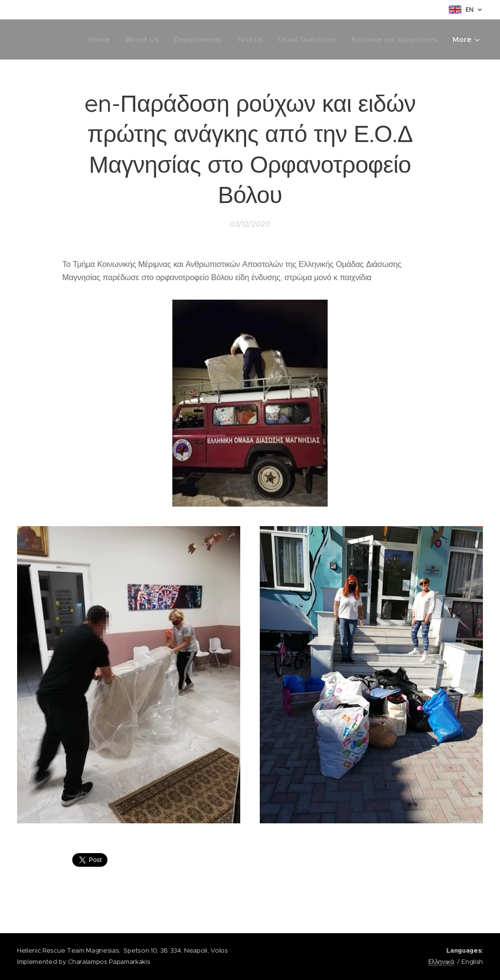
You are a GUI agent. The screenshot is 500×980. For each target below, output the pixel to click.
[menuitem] (93, 40)
